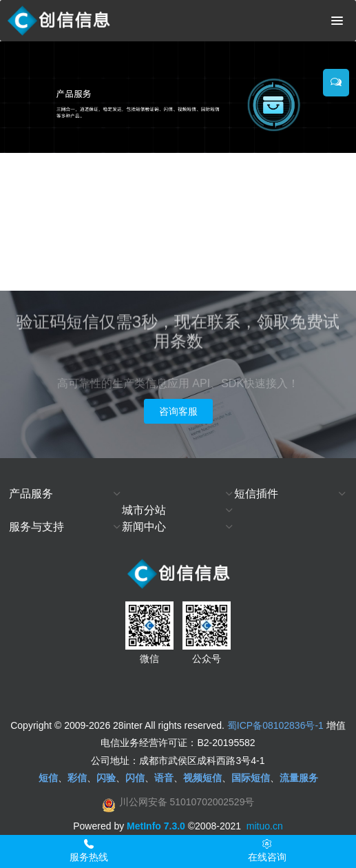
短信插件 (256, 494)
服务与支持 (36, 527)
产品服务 (31, 494)
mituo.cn (265, 826)
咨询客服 (178, 411)
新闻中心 (144, 527)
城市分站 (144, 510)
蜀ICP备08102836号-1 (275, 725)
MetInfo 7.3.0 (156, 826)
